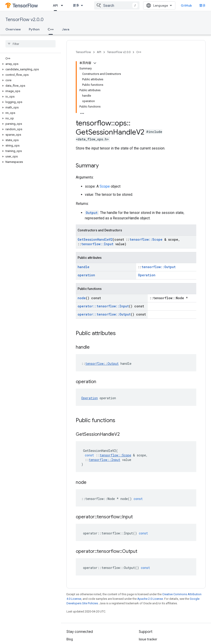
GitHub (186, 5)
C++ (139, 52)
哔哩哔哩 (73, 604)
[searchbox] (31, 44)
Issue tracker (148, 582)
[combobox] (117, 5)
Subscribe (156, 637)
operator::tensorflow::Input (103, 249)
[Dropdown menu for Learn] (84, 5)
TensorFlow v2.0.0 (25, 20)
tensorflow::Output (159, 210)
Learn (74, 5)
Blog (70, 582)
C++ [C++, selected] (51, 29)
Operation (147, 218)
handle (83, 210)
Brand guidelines (151, 604)
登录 (202, 5)
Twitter (72, 597)
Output (92, 155)
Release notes (149, 589)
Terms (71, 628)
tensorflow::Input (97, 187)
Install (57, 5)
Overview (13, 29)
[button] (30, 64)
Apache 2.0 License (150, 542)
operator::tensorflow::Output (104, 257)
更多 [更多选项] (81, 29)
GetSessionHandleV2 (95, 182)
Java (66, 29)
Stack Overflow (150, 597)
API (99, 52)
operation (86, 218)
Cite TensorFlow (150, 611)
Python (34, 29)
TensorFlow (83, 52)
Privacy (85, 628)
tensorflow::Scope (146, 182)
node (82, 241)
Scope (105, 129)
